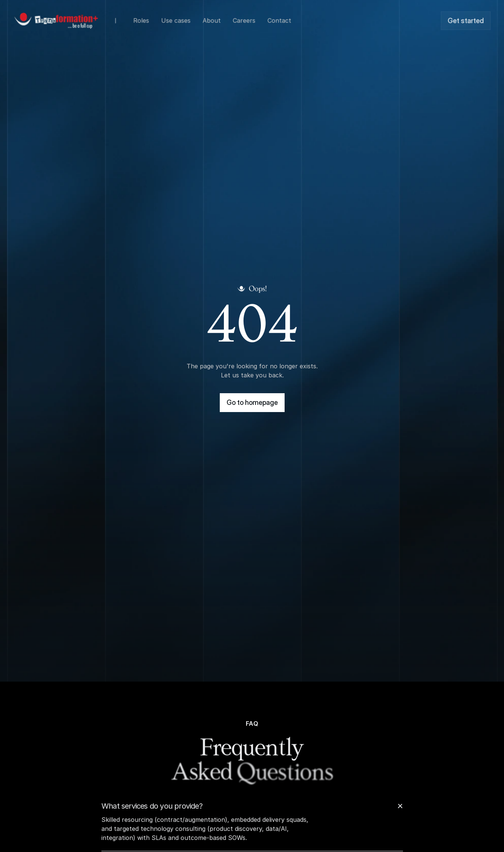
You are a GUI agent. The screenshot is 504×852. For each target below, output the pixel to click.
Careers (244, 20)
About (211, 20)
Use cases (176, 20)
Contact (279, 20)
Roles (141, 20)
